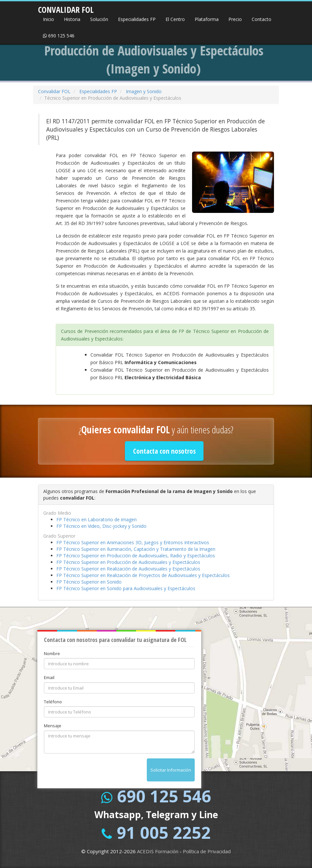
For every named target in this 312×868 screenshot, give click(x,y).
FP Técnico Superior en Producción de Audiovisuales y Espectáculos (128, 562)
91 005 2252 (164, 833)
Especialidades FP (137, 19)
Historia (72, 19)
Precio (235, 19)
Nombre (52, 653)
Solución (99, 19)
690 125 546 (59, 36)
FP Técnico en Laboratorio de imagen (97, 519)
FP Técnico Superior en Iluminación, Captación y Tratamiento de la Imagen (136, 549)
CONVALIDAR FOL (66, 8)
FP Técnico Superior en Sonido (89, 582)
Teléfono (53, 702)
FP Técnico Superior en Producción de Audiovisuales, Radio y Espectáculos (136, 556)
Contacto (262, 19)
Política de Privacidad (207, 851)
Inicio (49, 19)
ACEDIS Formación (158, 851)
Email (49, 677)
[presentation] (94, 771)
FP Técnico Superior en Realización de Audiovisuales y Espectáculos (128, 569)
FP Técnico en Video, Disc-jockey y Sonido (101, 526)
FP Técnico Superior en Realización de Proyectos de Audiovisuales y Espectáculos (143, 575)
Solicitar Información (171, 770)
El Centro (175, 19)
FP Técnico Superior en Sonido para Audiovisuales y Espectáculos (126, 588)
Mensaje (53, 726)
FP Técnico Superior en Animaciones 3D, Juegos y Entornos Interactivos (133, 542)
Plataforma (207, 19)
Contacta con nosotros (164, 451)
